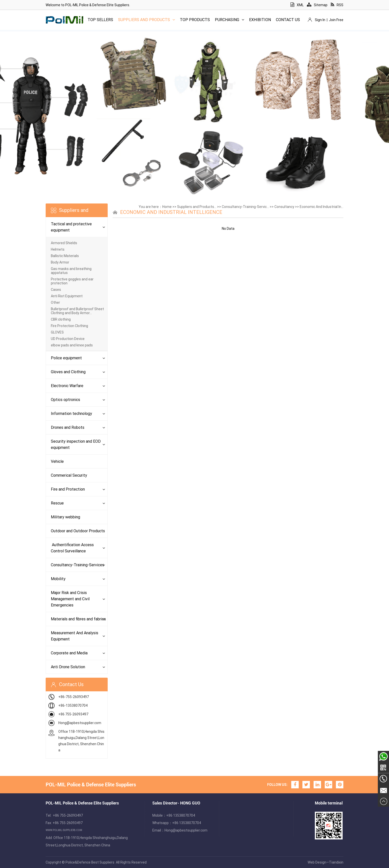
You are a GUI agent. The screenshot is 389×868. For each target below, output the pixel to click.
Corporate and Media (69, 653)
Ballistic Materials (65, 256)
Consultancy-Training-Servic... (245, 207)
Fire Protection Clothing (69, 326)
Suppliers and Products (146, 20)
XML (297, 5)
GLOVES (57, 332)
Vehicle (57, 461)
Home (167, 207)
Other (55, 302)
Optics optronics (65, 400)
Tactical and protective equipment (71, 227)
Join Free (336, 20)
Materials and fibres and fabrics (78, 619)
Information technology (71, 414)
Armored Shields (64, 243)
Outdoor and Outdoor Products (78, 531)
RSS (337, 5)
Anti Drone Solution (68, 667)
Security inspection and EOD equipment (76, 444)
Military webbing (65, 517)
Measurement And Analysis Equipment (75, 636)
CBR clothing (61, 319)
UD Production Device (68, 339)
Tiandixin (336, 862)
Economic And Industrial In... (322, 207)
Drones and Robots (68, 427)
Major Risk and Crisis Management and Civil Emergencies (70, 599)
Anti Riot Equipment (67, 296)
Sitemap (317, 5)
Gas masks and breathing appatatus (71, 271)
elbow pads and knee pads (72, 345)
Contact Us (288, 20)
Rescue (57, 503)
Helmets (58, 249)
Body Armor (60, 262)
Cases (56, 290)
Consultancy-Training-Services (78, 565)
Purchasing (229, 20)
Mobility (58, 579)
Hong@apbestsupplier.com (80, 723)
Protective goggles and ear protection (72, 281)
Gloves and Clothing (68, 372)
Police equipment (66, 358)
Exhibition (260, 20)
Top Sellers (100, 20)
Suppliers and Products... (197, 207)
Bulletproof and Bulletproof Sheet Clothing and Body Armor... (77, 311)
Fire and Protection (68, 489)
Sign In (320, 20)
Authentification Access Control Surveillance (72, 548)
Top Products (195, 20)
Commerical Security (69, 475)
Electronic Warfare (67, 386)
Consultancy (284, 207)
